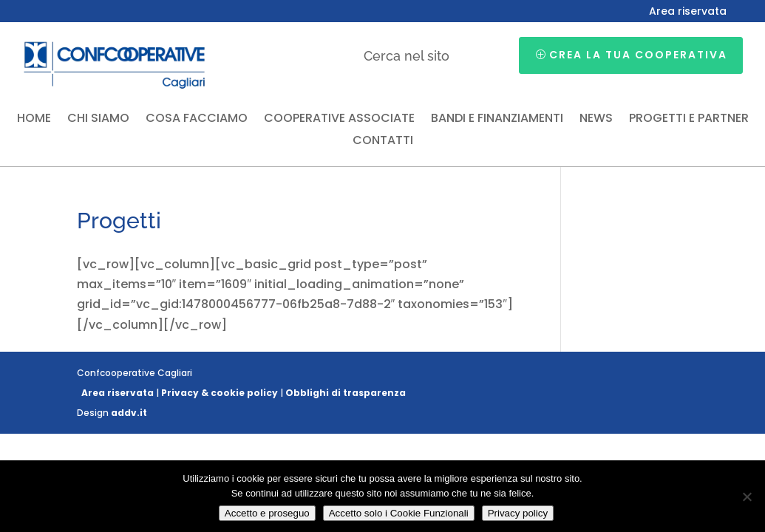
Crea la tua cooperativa (638, 55)
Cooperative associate (339, 120)
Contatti (383, 142)
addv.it (129, 413)
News (596, 120)
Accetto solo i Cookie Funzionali (399, 513)
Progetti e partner (689, 120)
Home (34, 120)
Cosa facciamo (197, 120)
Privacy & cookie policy (220, 393)
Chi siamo (98, 120)
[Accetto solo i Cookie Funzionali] (747, 497)
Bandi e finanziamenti (497, 120)
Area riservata (688, 12)
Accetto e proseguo (267, 513)
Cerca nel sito (407, 56)
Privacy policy (518, 513)
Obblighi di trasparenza (346, 393)
